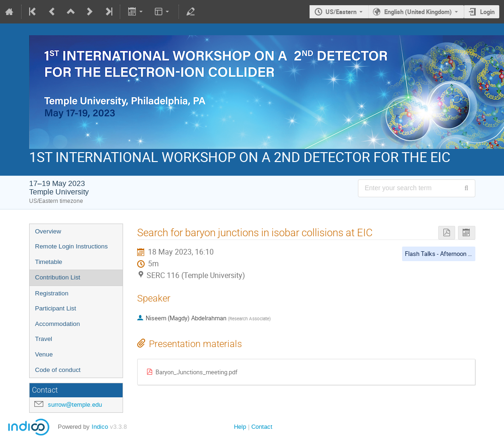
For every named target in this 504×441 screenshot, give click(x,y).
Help (240, 427)
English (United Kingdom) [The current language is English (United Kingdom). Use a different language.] (418, 12)
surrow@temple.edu (75, 405)
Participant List (56, 308)
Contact (262, 427)
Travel (44, 339)
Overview (48, 231)
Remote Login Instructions (72, 246)
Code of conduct (58, 370)
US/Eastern (341, 12)
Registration (52, 293)
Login (487, 12)
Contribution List (58, 277)
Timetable (49, 262)
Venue (44, 354)
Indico (100, 427)
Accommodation (58, 324)
